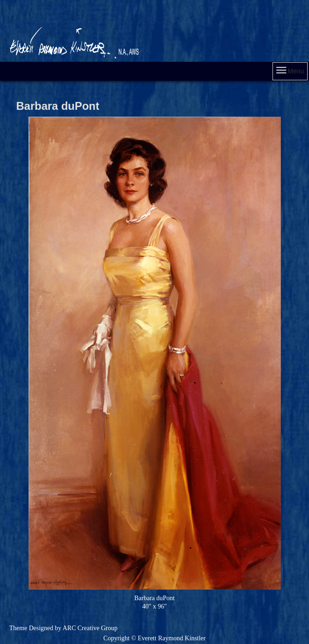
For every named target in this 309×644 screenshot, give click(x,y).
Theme (18, 628)
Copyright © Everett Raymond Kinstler (154, 638)
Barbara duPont (58, 106)
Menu (290, 71)
